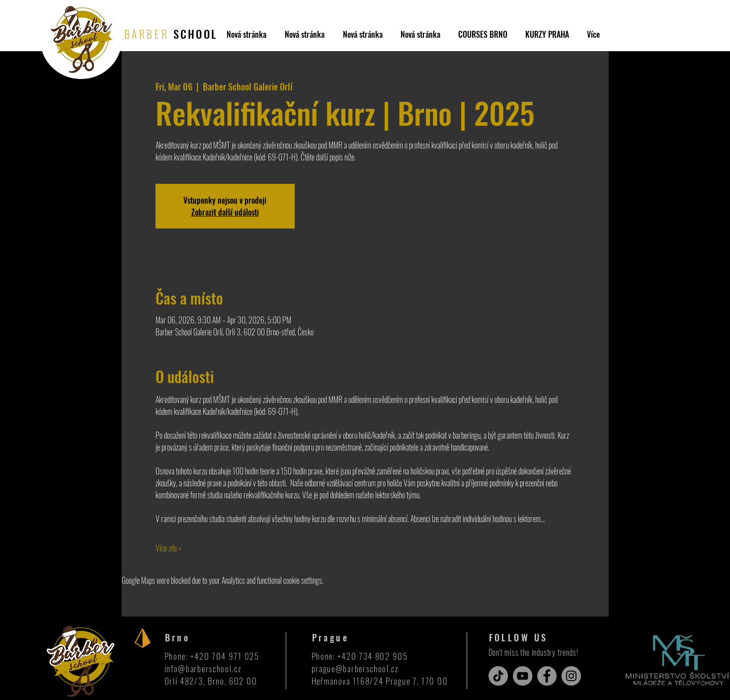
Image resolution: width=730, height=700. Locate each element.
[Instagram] (571, 676)
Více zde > (168, 548)
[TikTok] (498, 676)
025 (252, 656)
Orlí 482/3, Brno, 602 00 (211, 681)
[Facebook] (547, 676)
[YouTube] (523, 676)
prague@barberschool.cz (355, 668)
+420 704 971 (217, 656)
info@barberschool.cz (203, 668)
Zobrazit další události (225, 212)
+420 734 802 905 (372, 656)
